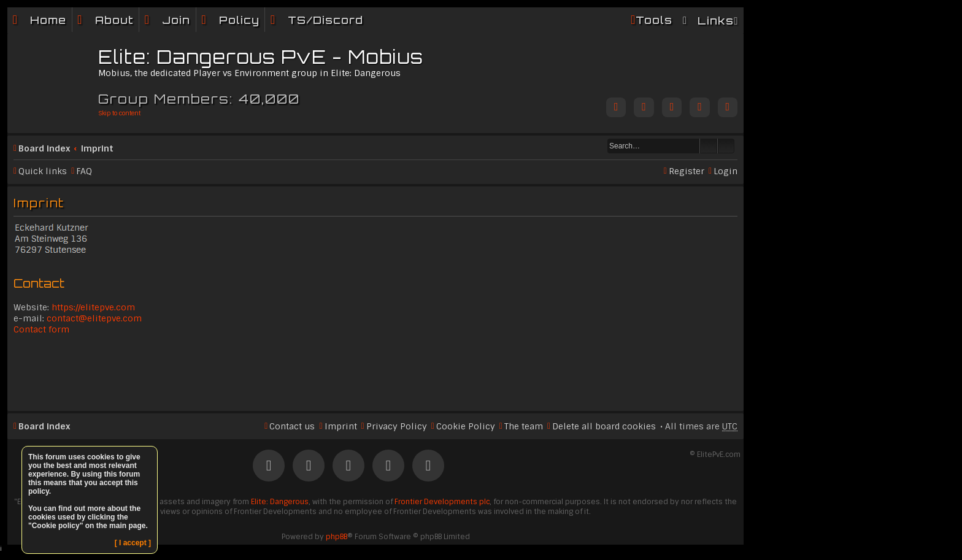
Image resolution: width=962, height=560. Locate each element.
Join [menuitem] (176, 20)
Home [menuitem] (48, 20)
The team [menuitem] (524, 426)
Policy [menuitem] (239, 20)
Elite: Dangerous (280, 502)
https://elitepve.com (93, 307)
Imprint (97, 148)
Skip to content (119, 113)
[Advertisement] (375, 372)
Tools (654, 20)
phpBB (337, 537)
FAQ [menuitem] (84, 171)
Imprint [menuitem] (341, 426)
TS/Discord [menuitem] (325, 20)
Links (716, 21)
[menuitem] (106, 20)
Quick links (43, 171)
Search (709, 146)
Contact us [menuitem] (292, 426)
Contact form (41, 329)
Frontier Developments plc (442, 502)
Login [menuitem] (725, 171)
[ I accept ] (133, 543)
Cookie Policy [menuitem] (466, 426)
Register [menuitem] (687, 171)
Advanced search (726, 146)
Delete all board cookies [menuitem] (604, 426)
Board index (44, 148)
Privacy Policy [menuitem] (397, 426)
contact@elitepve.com (94, 318)
